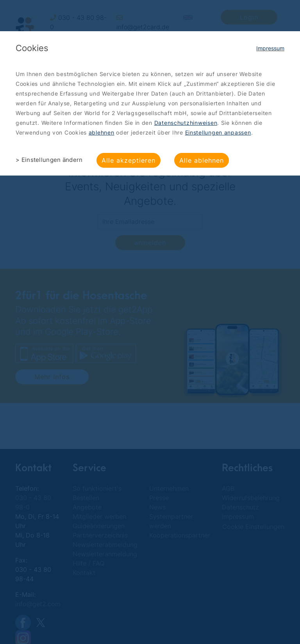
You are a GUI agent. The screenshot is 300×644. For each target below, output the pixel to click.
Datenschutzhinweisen (186, 123)
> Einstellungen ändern (49, 160)
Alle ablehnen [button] (202, 160)
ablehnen (102, 132)
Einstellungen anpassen (218, 132)
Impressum (270, 48)
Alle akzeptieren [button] (129, 160)
